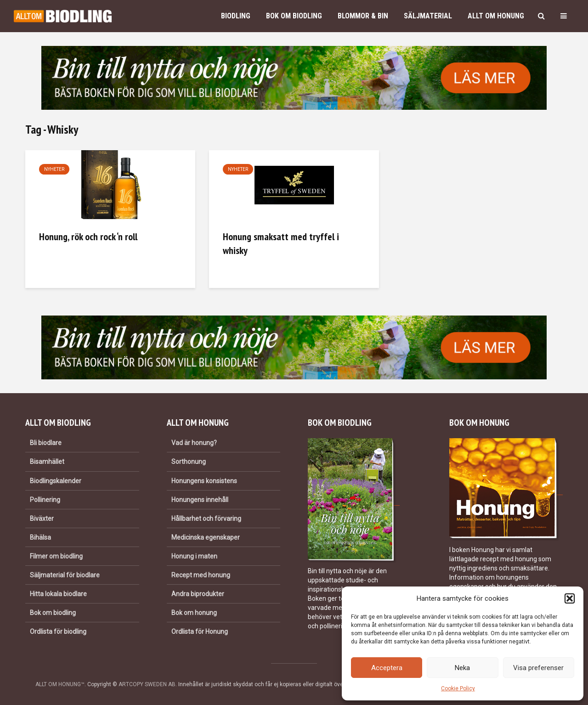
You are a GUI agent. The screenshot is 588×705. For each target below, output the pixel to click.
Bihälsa (40, 537)
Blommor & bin (363, 16)
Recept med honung (201, 575)
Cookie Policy (458, 688)
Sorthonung (189, 462)
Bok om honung (194, 613)
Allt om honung (496, 16)
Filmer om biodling (56, 556)
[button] (570, 598)
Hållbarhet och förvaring (206, 519)
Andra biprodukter (198, 594)
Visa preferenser (538, 668)
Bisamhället (47, 462)
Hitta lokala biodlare (58, 594)
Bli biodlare (46, 443)
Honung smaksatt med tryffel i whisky (281, 243)
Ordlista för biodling (58, 632)
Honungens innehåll (200, 500)
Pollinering (45, 500)
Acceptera (387, 668)
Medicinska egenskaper (206, 537)
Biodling (236, 16)
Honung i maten (194, 556)
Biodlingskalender (56, 481)
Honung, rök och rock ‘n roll (88, 237)
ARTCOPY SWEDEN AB (147, 684)
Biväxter (42, 519)
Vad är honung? (194, 443)
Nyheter (54, 169)
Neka (462, 668)
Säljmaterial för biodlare (65, 575)
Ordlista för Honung (200, 632)
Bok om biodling (294, 16)
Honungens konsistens (204, 481)
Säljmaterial (428, 16)
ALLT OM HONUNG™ (60, 684)
